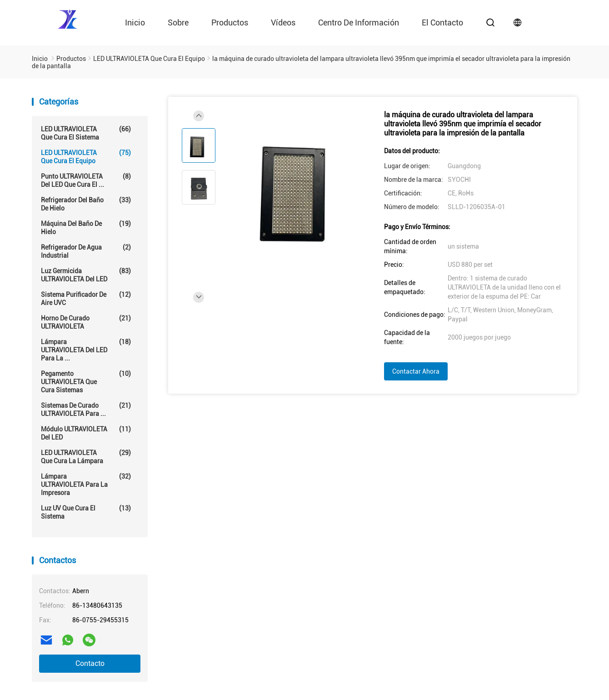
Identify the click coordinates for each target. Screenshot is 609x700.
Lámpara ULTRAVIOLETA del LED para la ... (86, 350)
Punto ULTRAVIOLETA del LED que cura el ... (86, 180)
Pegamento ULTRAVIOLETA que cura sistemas (86, 382)
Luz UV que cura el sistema (86, 512)
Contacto (90, 663)
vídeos (283, 22)
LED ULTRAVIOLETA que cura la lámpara (86, 457)
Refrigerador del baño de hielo (86, 204)
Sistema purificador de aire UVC (86, 298)
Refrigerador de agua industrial (86, 251)
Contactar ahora (416, 371)
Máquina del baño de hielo (86, 227)
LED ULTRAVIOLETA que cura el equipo (86, 157)
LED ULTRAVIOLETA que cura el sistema (86, 133)
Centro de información (359, 22)
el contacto (442, 22)
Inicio (135, 22)
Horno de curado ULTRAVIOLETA (86, 322)
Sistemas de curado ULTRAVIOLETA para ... (86, 409)
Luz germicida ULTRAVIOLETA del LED (86, 275)
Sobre (178, 22)
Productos (230, 22)
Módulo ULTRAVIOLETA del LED (86, 433)
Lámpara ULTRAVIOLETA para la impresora (86, 484)
